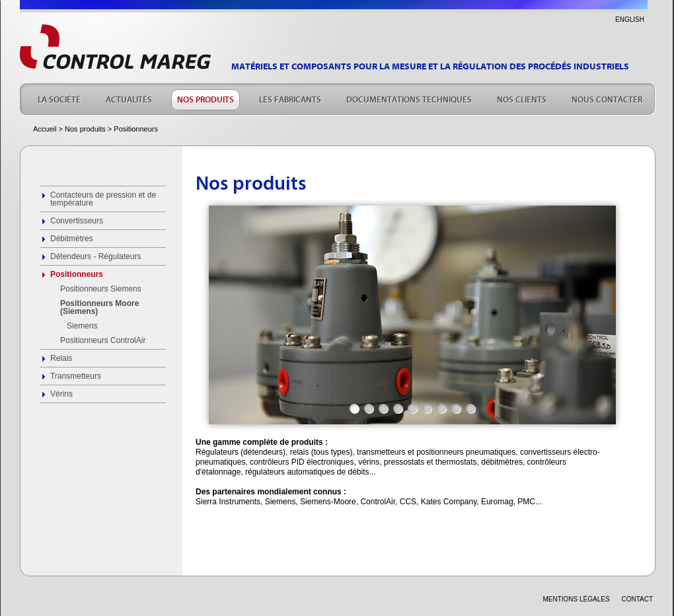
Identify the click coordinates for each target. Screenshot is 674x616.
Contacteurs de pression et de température (103, 199)
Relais (61, 358)
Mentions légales (576, 599)
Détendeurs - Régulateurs (95, 256)
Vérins (61, 394)
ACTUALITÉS (129, 98)
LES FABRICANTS (290, 98)
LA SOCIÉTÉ (59, 98)
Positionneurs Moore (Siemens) (99, 307)
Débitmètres (72, 239)
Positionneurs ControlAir (103, 340)
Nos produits (85, 129)
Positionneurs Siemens (101, 289)
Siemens (82, 326)
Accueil (45, 129)
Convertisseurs (77, 221)
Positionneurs (77, 274)
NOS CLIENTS (522, 98)
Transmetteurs (76, 376)
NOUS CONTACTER (607, 98)
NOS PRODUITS (206, 98)
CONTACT (637, 599)
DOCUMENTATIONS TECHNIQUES (409, 98)
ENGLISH (630, 19)
